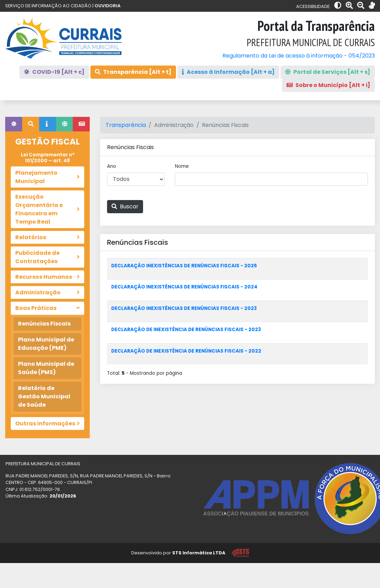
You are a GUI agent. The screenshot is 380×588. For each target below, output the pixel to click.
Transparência (126, 125)
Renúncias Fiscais (44, 324)
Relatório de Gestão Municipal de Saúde (44, 396)
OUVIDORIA (108, 6)
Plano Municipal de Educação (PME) (46, 344)
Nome (182, 166)
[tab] (14, 124)
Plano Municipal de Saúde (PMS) (46, 368)
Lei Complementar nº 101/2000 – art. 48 (48, 158)
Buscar (125, 206)
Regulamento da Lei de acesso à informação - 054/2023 (299, 56)
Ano (112, 166)
